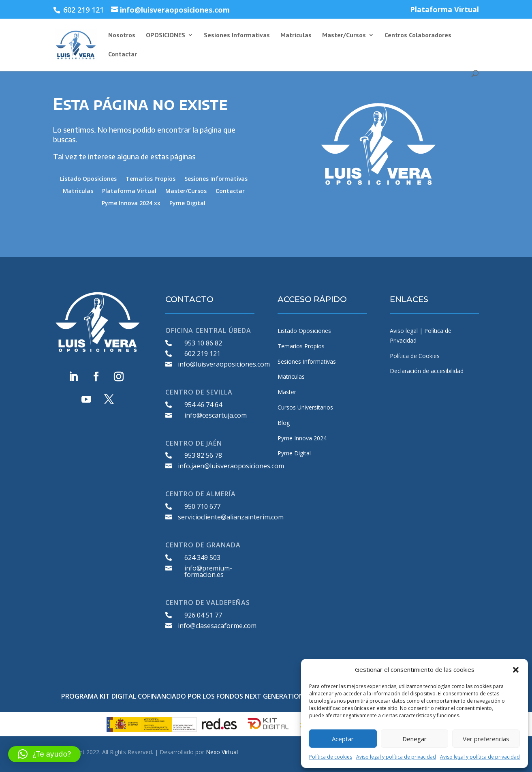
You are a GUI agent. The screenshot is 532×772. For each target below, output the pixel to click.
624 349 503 (202, 558)
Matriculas (296, 35)
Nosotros (122, 35)
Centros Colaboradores (418, 35)
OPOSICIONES (166, 35)
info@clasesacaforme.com (217, 626)
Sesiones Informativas (237, 35)
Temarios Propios (151, 179)
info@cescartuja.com (216, 415)
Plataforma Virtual (444, 10)
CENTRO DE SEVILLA (199, 392)
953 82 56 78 (203, 455)
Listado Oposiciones (88, 179)
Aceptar (343, 739)
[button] (516, 670)
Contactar (123, 55)
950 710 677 (202, 506)
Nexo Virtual (222, 752)
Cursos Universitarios (305, 407)
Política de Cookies (415, 356)
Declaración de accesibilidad (427, 371)
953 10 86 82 (203, 343)
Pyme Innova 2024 (302, 438)
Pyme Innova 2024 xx (131, 204)
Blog (284, 423)
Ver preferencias (486, 739)
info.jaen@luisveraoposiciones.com (231, 466)
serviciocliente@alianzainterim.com (231, 517)
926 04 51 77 (203, 615)
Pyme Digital (187, 204)
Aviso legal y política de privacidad (396, 757)
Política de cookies (331, 757)
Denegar (414, 739)
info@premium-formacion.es (208, 571)
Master (287, 392)
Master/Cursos (344, 35)
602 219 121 (202, 354)
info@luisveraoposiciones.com (224, 364)
